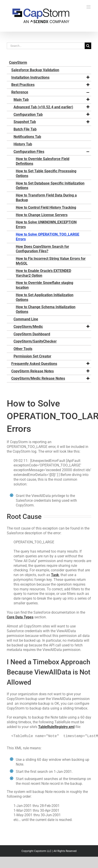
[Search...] (46, 46)
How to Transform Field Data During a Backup (46, 198)
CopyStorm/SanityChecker (35, 341)
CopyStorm (18, 63)
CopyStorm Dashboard (32, 334)
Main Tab (52, 100)
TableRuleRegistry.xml (56, 727)
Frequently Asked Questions (51, 364)
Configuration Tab (52, 115)
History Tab (23, 144)
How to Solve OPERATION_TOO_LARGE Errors (48, 237)
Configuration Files (52, 152)
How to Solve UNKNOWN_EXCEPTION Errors (46, 225)
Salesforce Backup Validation (35, 70)
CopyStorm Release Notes (51, 371)
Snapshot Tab (52, 122)
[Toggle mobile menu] (89, 7)
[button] (88, 78)
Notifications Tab (27, 137)
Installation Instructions (51, 78)
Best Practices (51, 85)
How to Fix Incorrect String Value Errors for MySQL (51, 261)
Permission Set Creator (32, 356)
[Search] (88, 46)
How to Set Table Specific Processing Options (46, 173)
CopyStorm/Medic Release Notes (51, 378)
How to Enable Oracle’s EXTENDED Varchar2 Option (43, 273)
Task (55, 575)
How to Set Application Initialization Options (45, 297)
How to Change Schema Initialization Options (46, 309)
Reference (51, 92)
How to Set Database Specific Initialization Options (50, 186)
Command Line (26, 319)
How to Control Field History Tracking (46, 207)
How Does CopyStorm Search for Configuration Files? (42, 249)
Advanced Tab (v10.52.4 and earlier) (52, 107)
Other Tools (23, 349)
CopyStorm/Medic (52, 327)
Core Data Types (20, 617)
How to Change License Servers (42, 215)
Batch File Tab (25, 129)
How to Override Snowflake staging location (44, 285)
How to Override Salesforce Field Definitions (43, 161)
